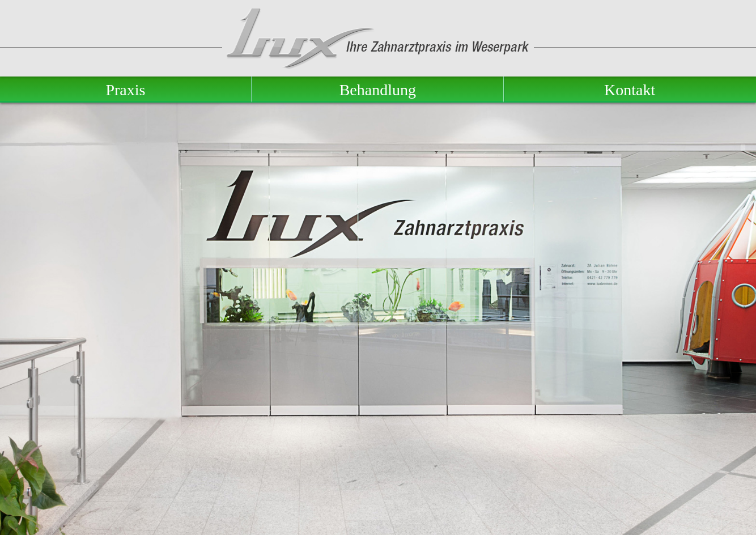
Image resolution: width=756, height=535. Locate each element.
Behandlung (378, 90)
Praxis (125, 90)
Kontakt (630, 90)
